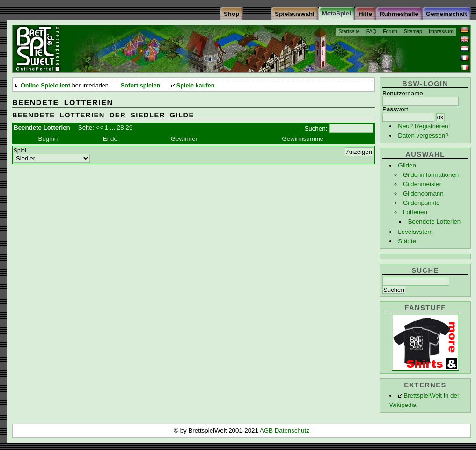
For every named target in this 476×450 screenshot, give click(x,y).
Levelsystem (415, 232)
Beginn (48, 139)
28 (121, 127)
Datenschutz (292, 431)
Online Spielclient (45, 86)
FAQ (371, 31)
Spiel (20, 151)
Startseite (349, 31)
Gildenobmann (423, 193)
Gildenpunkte (421, 203)
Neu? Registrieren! (424, 126)
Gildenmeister (422, 184)
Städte (407, 241)
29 (129, 127)
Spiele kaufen (196, 86)
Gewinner (184, 139)
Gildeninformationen (431, 175)
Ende (110, 139)
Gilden (407, 165)
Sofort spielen (140, 86)
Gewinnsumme (303, 139)
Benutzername (403, 93)
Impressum (441, 31)
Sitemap (413, 31)
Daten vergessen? (423, 135)
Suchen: (316, 128)
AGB (267, 431)
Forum (390, 31)
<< (100, 127)
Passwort (395, 109)
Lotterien (415, 212)
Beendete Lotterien (435, 221)
